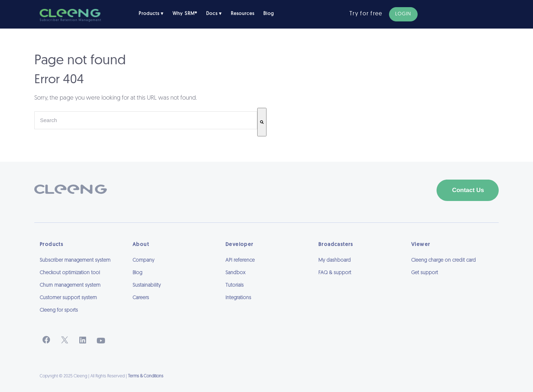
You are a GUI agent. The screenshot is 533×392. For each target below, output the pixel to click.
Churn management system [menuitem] (70, 285)
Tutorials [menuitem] (235, 285)
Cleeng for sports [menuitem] (59, 310)
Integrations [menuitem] (238, 298)
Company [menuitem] (143, 260)
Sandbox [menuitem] (235, 273)
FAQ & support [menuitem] (335, 273)
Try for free (366, 14)
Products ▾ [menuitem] (151, 14)
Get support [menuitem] (425, 273)
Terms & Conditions (146, 376)
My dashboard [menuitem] (335, 260)
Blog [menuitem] (269, 14)
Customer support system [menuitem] (68, 298)
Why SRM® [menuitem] (185, 14)
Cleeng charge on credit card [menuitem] (444, 260)
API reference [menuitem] (240, 260)
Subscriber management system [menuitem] (75, 260)
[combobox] (146, 120)
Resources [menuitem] (243, 14)
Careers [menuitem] (141, 298)
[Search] (262, 122)
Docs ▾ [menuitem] (214, 14)
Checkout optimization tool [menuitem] (70, 273)
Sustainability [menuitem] (147, 285)
